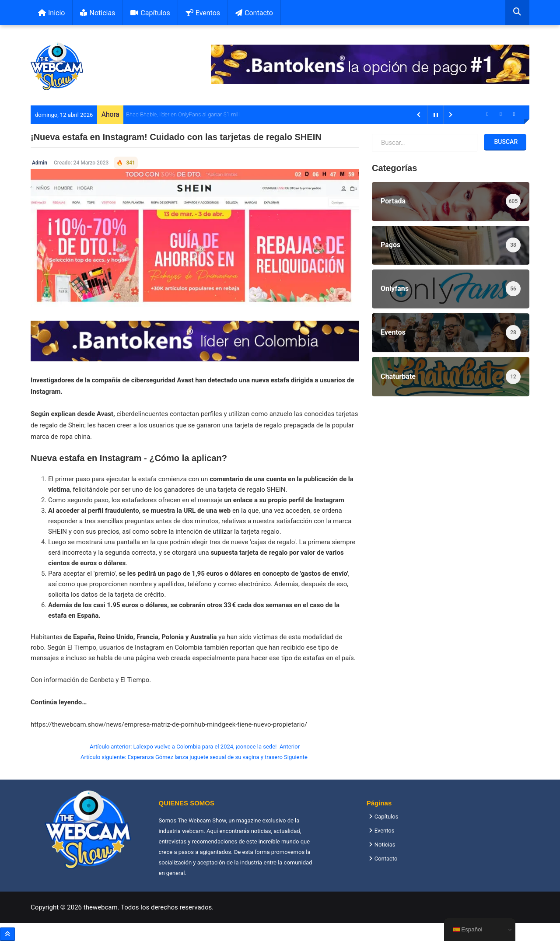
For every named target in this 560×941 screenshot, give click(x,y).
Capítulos (150, 13)
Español (468, 930)
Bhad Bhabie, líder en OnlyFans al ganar (174, 114)
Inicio (51, 13)
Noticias (98, 13)
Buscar (505, 142)
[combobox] (517, 12)
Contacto (254, 13)
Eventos (203, 13)
